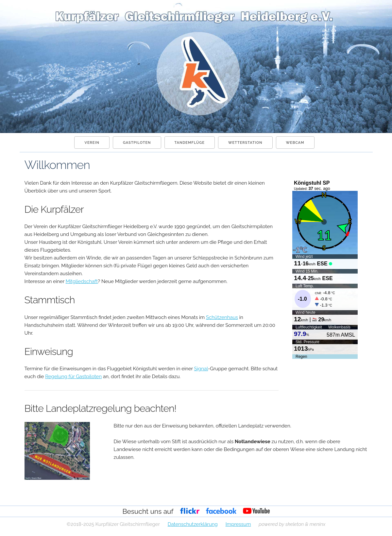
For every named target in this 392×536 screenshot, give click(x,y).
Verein (92, 143)
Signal (201, 369)
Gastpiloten (137, 143)
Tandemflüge (190, 143)
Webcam (295, 143)
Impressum (238, 524)
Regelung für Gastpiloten (73, 377)
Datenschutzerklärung (193, 524)
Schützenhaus (222, 317)
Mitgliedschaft (82, 281)
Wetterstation (245, 143)
